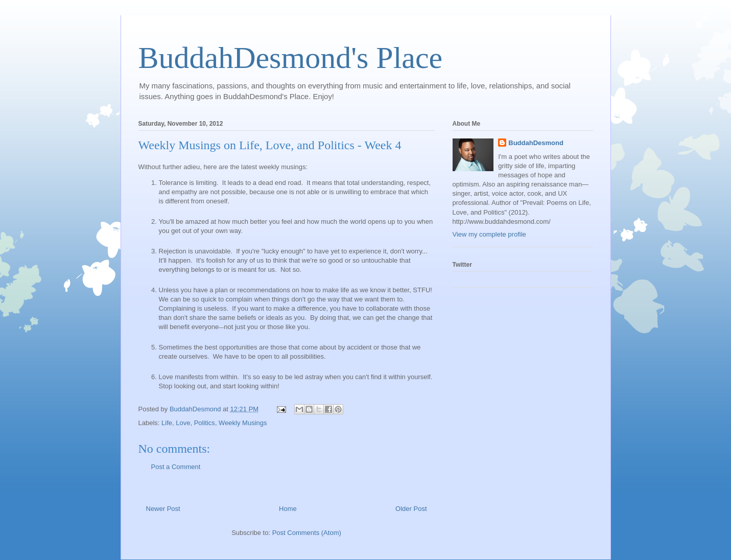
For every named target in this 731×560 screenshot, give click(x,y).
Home (288, 509)
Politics (205, 423)
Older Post (411, 509)
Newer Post (163, 509)
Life (167, 423)
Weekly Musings (243, 423)
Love (183, 423)
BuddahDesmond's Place (291, 58)
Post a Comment (176, 467)
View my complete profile (489, 234)
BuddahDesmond (536, 143)
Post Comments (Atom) (307, 533)
